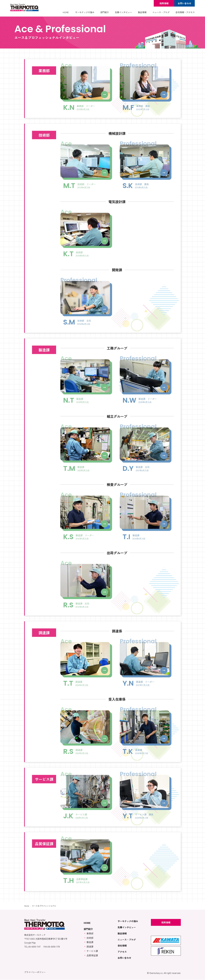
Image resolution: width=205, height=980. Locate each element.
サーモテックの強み (85, 12)
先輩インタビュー (123, 12)
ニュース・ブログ (161, 12)
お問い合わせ (184, 3)
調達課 (90, 947)
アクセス (122, 952)
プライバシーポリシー (35, 972)
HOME (66, 12)
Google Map (30, 943)
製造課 (90, 942)
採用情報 (164, 3)
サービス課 (92, 951)
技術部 (90, 938)
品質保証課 (92, 956)
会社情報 (122, 946)
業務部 (90, 934)
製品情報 (142, 12)
